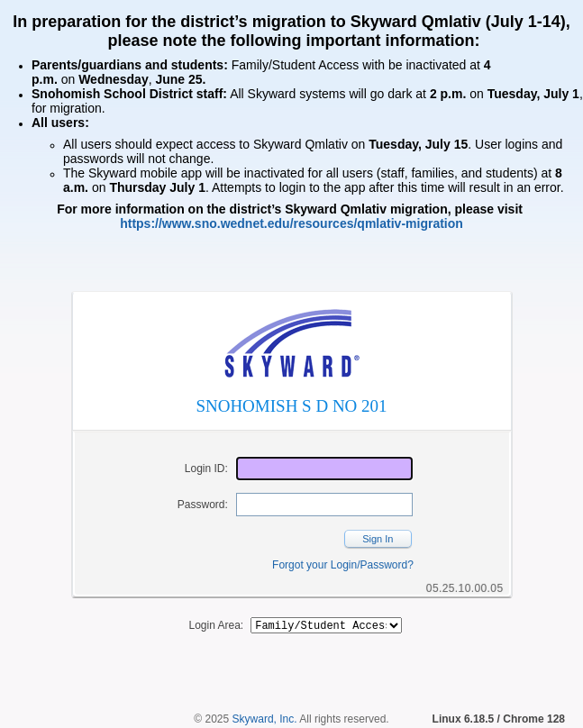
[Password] (324, 505)
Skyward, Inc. (265, 722)
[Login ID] (324, 469)
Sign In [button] (378, 539)
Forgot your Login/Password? (343, 565)
